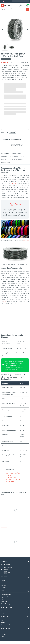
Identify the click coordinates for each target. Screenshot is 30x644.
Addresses (4, 634)
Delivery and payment (6, 595)
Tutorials (3, 623)
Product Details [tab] (16, 153)
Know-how (5, 617)
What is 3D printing (12, 477)
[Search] (20, 10)
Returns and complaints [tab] (16, 160)
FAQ (2, 599)
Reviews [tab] (4, 160)
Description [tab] (5, 153)
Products (4, 577)
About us (3, 611)
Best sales (4, 585)
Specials (3, 581)
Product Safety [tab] (6, 163)
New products (5, 583)
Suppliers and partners (7, 597)
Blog (2, 620)
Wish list (3, 639)
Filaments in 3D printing (13, 479)
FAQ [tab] (22, 157)
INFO (3, 591)
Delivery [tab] (4, 157)
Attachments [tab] (14, 157)
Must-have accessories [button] (12, 139)
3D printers (13, 183)
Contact (4, 561)
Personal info (4, 632)
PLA (5, 301)
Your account (6, 628)
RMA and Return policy (7, 604)
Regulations (4, 602)
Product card (10, 481)
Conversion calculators (7, 625)
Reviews (3, 613)
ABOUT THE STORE (7, 607)
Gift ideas (3, 588)
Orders (3, 637)
